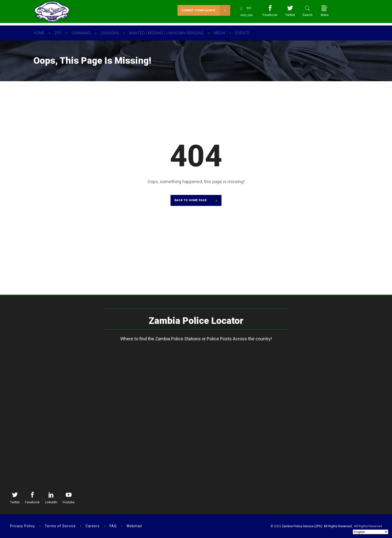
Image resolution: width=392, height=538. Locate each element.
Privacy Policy (22, 526)
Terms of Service (60, 526)
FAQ (113, 526)
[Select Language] (370, 532)
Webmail (134, 526)
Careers (93, 526)
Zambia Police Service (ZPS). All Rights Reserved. (317, 526)
